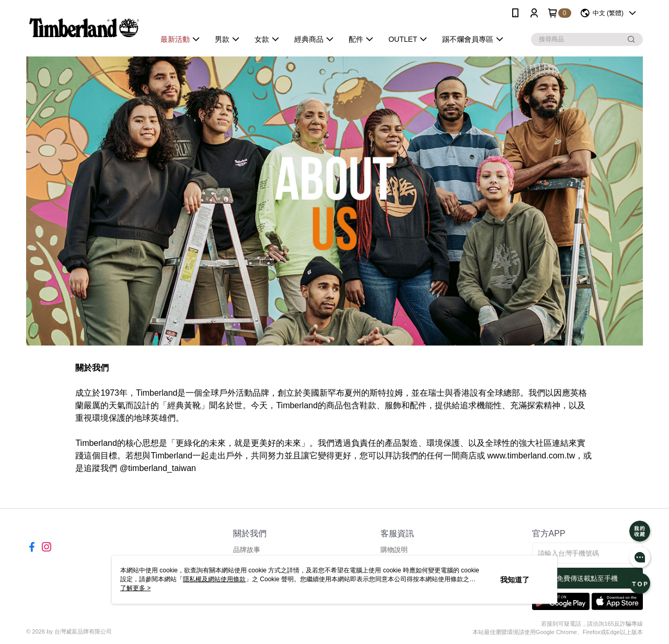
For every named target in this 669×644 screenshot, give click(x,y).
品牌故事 (247, 550)
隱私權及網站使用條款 (214, 579)
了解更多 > (135, 588)
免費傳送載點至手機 (587, 578)
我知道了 (515, 580)
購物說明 (394, 550)
